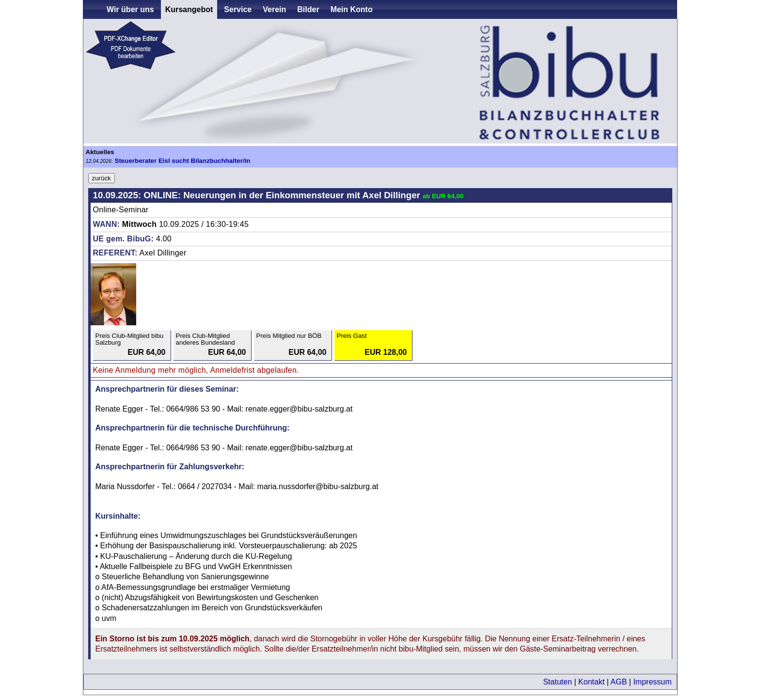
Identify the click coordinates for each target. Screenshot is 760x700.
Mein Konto (352, 9)
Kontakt (591, 682)
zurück (102, 178)
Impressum (652, 682)
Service (238, 9)
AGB (619, 682)
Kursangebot (189, 9)
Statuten (557, 682)
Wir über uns (130, 9)
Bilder (308, 9)
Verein (274, 9)
